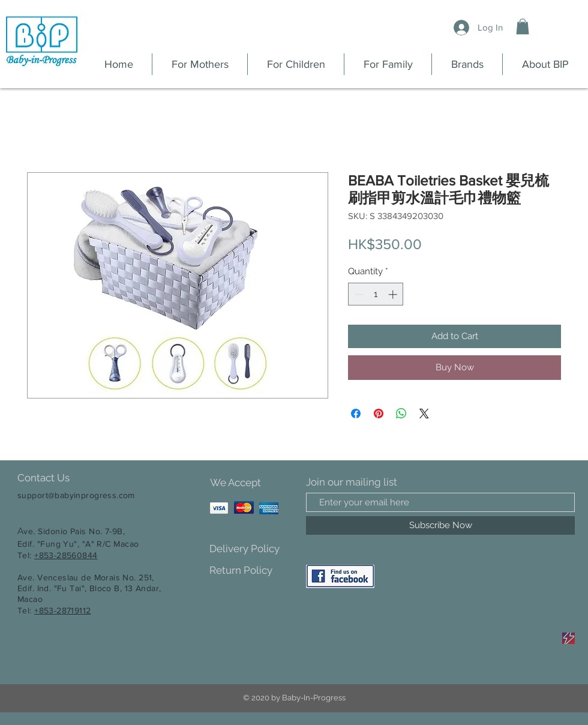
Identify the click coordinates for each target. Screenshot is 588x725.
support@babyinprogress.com (76, 495)
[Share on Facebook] (356, 414)
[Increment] (394, 294)
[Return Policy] (252, 570)
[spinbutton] (376, 294)
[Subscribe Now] (440, 525)
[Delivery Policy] (252, 549)
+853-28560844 (66, 555)
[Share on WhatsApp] (401, 414)
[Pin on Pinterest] (379, 414)
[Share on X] (424, 414)
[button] (523, 26)
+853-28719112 (62, 610)
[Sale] (568, 638)
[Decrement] (358, 294)
